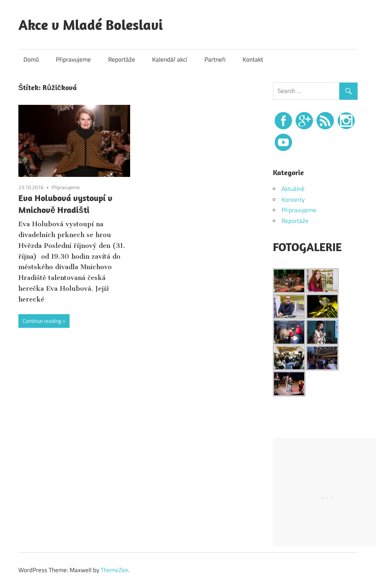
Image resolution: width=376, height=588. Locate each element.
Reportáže (122, 59)
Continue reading (42, 321)
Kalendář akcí (170, 59)
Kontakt (253, 59)
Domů (31, 59)
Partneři (215, 59)
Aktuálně (293, 189)
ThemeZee (114, 570)
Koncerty (293, 200)
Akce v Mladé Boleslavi (90, 24)
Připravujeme (73, 59)
